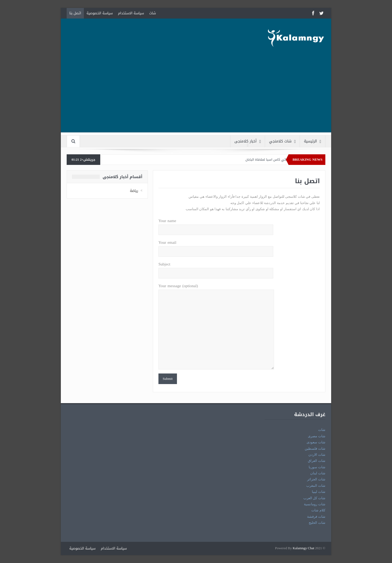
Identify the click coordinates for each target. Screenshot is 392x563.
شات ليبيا (319, 492)
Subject (216, 269)
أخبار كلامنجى (248, 141)
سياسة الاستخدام (131, 13)
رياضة (134, 191)
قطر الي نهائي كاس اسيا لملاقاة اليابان (273, 160)
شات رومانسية (315, 504)
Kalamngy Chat (303, 548)
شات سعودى (316, 442)
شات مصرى (317, 436)
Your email (216, 247)
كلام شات (318, 510)
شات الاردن (317, 455)
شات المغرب (316, 486)
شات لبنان (318, 473)
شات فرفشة (316, 517)
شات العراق (317, 461)
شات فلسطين (315, 449)
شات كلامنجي (282, 141)
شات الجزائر (316, 479)
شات (152, 13)
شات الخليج (317, 523)
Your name (216, 225)
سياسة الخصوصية (100, 13)
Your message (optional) (216, 290)
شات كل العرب (314, 498)
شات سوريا (317, 467)
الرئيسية (313, 141)
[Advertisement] (196, 95)
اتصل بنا (75, 13)
